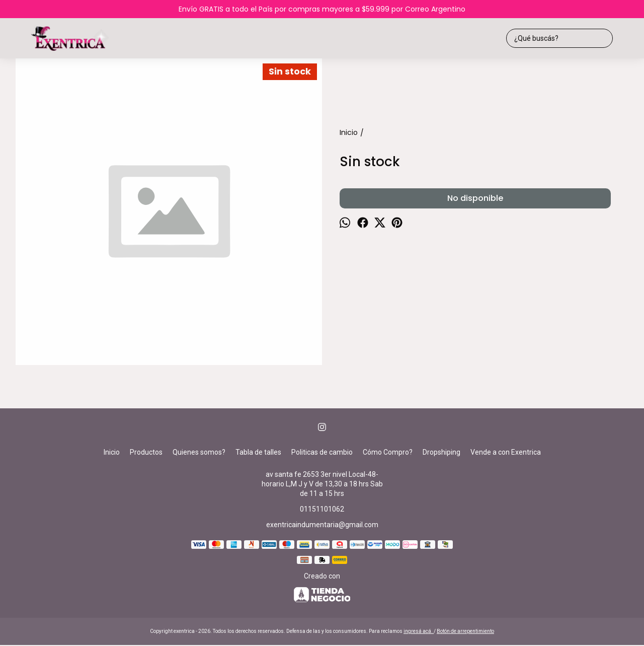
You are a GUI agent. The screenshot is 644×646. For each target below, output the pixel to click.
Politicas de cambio (322, 452)
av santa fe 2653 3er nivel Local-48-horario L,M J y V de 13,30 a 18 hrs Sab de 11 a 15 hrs (322, 484)
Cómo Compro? (388, 452)
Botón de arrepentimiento (465, 631)
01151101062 (322, 509)
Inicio (112, 452)
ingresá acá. (419, 631)
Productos (146, 452)
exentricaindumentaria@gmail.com (322, 525)
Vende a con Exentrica (506, 452)
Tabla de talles (258, 452)
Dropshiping (441, 452)
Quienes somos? (199, 452)
